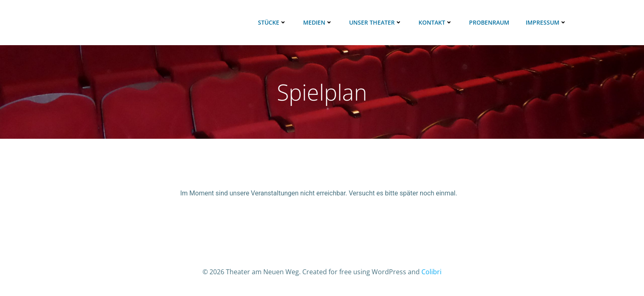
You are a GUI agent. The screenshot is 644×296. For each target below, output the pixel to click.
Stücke (272, 22)
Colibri (431, 272)
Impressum (546, 22)
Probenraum (489, 22)
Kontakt (436, 22)
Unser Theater (376, 22)
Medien (318, 22)
